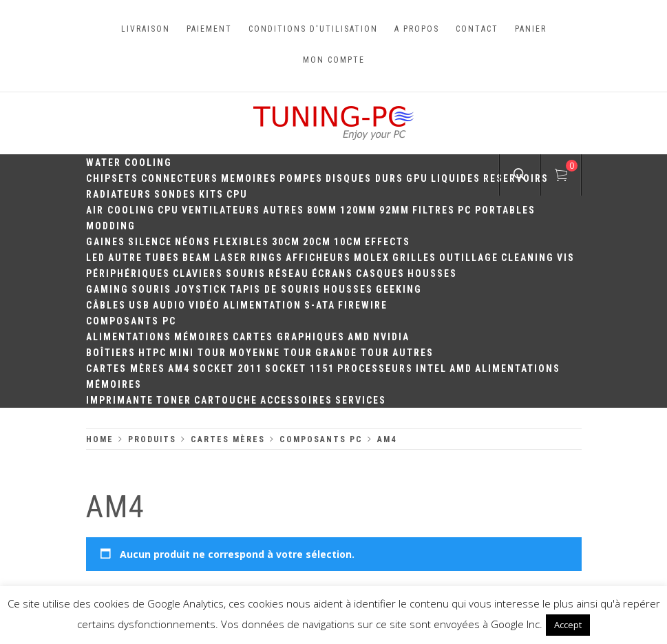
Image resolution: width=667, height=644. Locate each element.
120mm (358, 210)
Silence (150, 242)
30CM (286, 242)
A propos (417, 29)
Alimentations (129, 337)
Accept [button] (568, 625)
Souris (246, 273)
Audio (169, 305)
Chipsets (112, 178)
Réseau (289, 273)
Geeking (399, 289)
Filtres (434, 210)
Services (361, 400)
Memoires (249, 178)
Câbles (106, 305)
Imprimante (120, 400)
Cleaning (528, 258)
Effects (388, 242)
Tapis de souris (275, 289)
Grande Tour (352, 353)
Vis (566, 258)
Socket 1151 (300, 368)
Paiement (209, 29)
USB (139, 305)
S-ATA (320, 305)
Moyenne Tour (271, 353)
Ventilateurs (221, 210)
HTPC (152, 353)
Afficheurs (318, 258)
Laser (231, 258)
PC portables (497, 210)
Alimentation (262, 305)
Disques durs (364, 178)
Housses (432, 273)
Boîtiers (111, 353)
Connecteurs (180, 178)
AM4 (179, 368)
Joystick (201, 289)
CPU (237, 194)
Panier (531, 29)
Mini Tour (198, 353)
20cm (317, 242)
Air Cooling (120, 210)
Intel (431, 368)
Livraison (146, 29)
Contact (477, 29)
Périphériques (128, 273)
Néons (193, 242)
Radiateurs (119, 194)
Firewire (363, 305)
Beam (197, 258)
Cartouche (226, 400)
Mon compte (334, 60)
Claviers (198, 273)
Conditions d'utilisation (313, 29)
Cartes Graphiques (289, 337)
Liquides (456, 178)
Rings (266, 258)
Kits (211, 194)
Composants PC (131, 321)
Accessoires (296, 400)
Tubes (162, 258)
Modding (111, 226)
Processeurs (375, 368)
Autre (125, 258)
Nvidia (391, 337)
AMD (359, 337)
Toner (174, 400)
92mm (394, 210)
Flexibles (241, 242)
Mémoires (202, 337)
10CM (348, 242)
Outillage (469, 258)
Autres (284, 210)
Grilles (414, 258)
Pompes (301, 178)
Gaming (107, 289)
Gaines (106, 242)
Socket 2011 (227, 368)
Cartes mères (126, 368)
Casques (380, 273)
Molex (372, 258)
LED (96, 258)
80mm (322, 210)
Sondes (175, 194)
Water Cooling (129, 163)
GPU (417, 178)
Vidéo (204, 305)
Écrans (332, 273)
